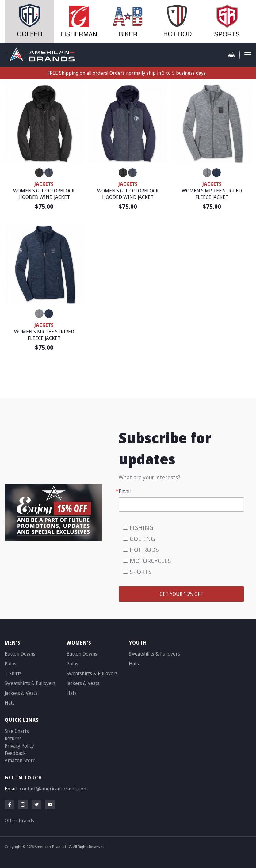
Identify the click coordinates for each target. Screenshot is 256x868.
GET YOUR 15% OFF (181, 594)
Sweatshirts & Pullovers (30, 683)
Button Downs (20, 654)
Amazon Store (20, 760)
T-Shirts (13, 673)
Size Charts (17, 731)
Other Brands (19, 820)
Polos (10, 664)
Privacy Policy (19, 746)
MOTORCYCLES (150, 561)
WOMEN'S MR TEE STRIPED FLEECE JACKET (212, 194)
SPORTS (141, 572)
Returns (13, 738)
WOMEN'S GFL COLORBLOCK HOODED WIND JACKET (44, 194)
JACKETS (44, 184)
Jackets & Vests (21, 693)
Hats (10, 703)
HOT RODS (144, 550)
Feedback (15, 753)
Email (125, 491)
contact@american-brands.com (54, 789)
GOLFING (142, 539)
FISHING (141, 528)
